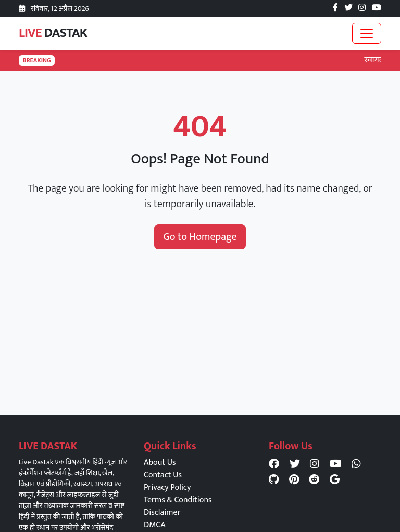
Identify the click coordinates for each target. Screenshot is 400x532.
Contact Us (163, 475)
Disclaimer (162, 512)
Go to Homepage (200, 237)
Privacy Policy (167, 487)
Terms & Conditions (178, 500)
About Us (160, 463)
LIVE (53, 33)
